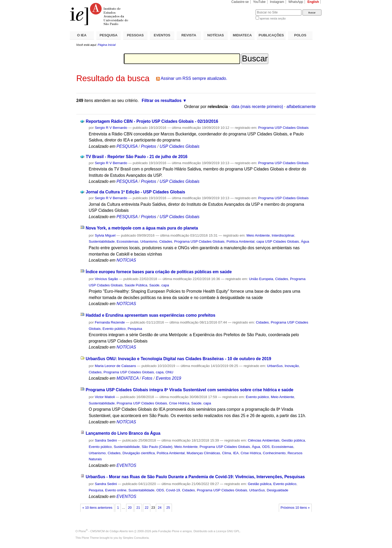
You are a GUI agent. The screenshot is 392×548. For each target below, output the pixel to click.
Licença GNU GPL (228, 531)
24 (160, 508)
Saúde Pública (136, 285)
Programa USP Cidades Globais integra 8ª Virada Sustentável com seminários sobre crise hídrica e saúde (189, 390)
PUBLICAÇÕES (271, 35)
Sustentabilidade (102, 241)
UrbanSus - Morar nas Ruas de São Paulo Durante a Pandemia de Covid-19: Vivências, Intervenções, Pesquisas (195, 477)
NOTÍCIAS (215, 35)
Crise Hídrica (179, 403)
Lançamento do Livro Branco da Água (123, 433)
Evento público (114, 329)
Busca (243, 9)
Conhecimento (274, 453)
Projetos (149, 146)
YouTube (259, 2)
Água (305, 241)
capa (165, 285)
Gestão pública (293, 440)
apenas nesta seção (273, 18)
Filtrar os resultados (162, 101)
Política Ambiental (240, 241)
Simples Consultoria (136, 538)
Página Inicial (107, 45)
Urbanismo (149, 241)
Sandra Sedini (106, 440)
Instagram (277, 2)
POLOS (300, 35)
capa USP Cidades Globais (278, 241)
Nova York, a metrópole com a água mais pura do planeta (142, 228)
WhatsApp (296, 2)
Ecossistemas (127, 241)
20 (130, 508)
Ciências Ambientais (264, 440)
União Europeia (261, 279)
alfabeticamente (301, 107)
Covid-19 (173, 490)
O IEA (82, 35)
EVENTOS (162, 35)
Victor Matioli (105, 397)
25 (168, 508)
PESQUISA (108, 35)
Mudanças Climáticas (203, 453)
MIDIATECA (242, 35)
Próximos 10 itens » (295, 508)
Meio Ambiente (258, 235)
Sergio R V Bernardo (111, 128)
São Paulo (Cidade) (157, 447)
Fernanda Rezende (110, 322)
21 (138, 508)
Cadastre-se (240, 2)
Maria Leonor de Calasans (115, 366)
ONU (170, 372)
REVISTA (189, 35)
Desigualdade (277, 490)
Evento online (116, 490)
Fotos (147, 378)
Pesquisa (135, 329)
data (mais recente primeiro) (257, 107)
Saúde (154, 285)
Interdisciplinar (283, 235)
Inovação (292, 366)
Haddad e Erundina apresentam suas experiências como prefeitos (150, 315)
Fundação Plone (169, 531)
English (313, 2)
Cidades (166, 241)
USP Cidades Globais (179, 146)
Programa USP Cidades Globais (283, 128)
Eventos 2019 (168, 378)
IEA (236, 453)
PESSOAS (135, 35)
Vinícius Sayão (106, 279)
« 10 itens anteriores (97, 508)
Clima (226, 453)
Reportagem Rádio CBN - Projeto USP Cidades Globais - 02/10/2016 (152, 121)
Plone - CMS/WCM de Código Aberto (103, 531)
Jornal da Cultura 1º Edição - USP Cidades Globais (136, 192)
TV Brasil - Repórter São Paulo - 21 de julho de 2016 (137, 157)
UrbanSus (275, 366)
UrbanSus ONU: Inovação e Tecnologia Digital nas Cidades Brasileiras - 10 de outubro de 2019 (178, 359)
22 (147, 508)
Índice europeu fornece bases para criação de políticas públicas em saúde (159, 272)
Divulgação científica (139, 453)
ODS (266, 447)
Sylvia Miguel (105, 235)
